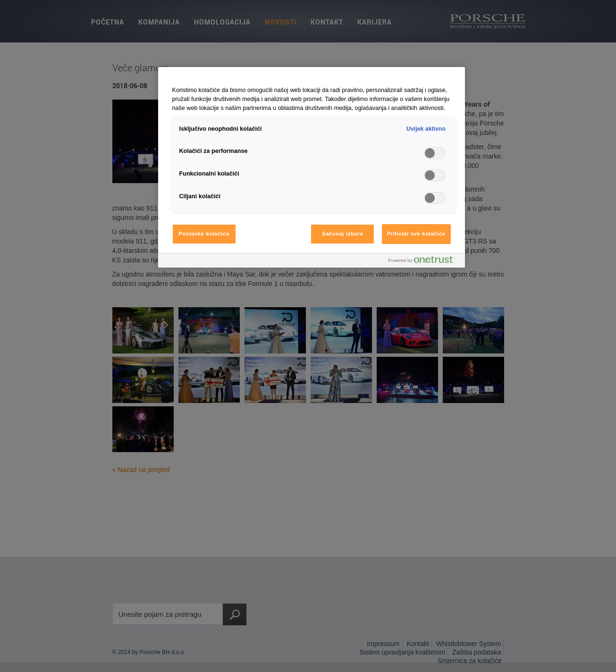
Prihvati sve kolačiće (416, 234)
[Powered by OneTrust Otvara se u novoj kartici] (424, 262)
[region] (312, 167)
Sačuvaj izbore (343, 234)
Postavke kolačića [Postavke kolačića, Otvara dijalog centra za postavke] (204, 234)
